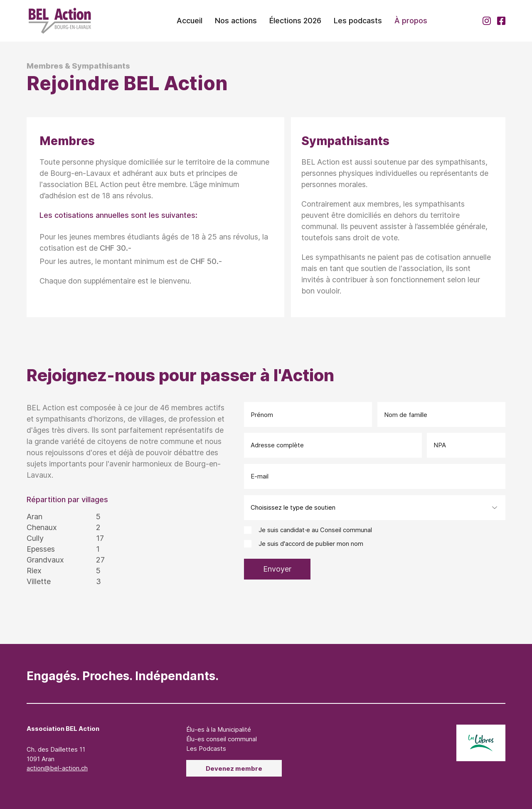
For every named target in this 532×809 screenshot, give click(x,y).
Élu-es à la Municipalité (219, 729)
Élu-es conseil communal (222, 739)
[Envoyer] (277, 569)
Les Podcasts (206, 749)
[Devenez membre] (234, 768)
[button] (236, 21)
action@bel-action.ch (57, 768)
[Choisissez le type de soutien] (375, 508)
